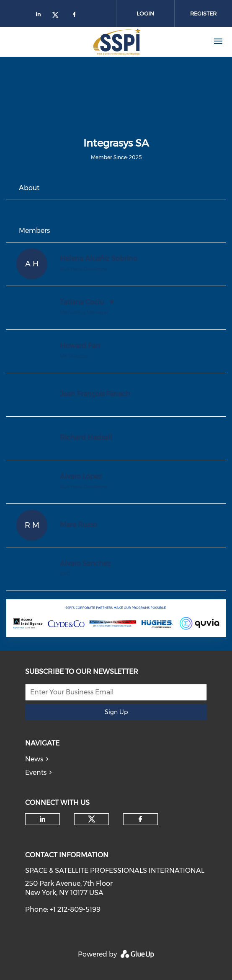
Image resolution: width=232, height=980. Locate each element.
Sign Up (116, 712)
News (34, 759)
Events (36, 772)
